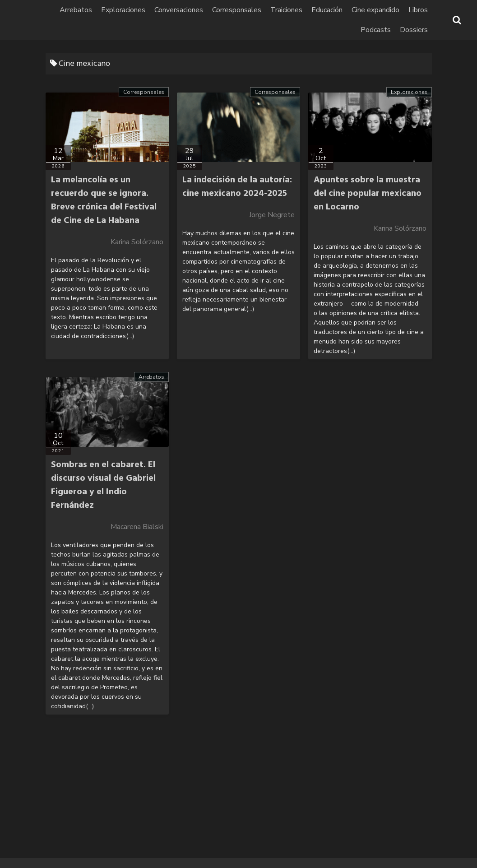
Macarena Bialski (137, 527)
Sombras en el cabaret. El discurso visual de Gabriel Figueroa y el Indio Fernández (103, 485)
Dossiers (414, 30)
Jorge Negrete (272, 215)
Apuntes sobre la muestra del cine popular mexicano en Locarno (368, 194)
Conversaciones (179, 10)
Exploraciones (123, 10)
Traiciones (286, 10)
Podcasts (376, 30)
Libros (418, 10)
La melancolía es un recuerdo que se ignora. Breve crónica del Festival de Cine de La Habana (104, 200)
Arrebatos (76, 10)
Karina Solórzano (137, 242)
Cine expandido (375, 10)
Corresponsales (237, 10)
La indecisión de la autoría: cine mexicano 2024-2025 (237, 187)
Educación (327, 10)
